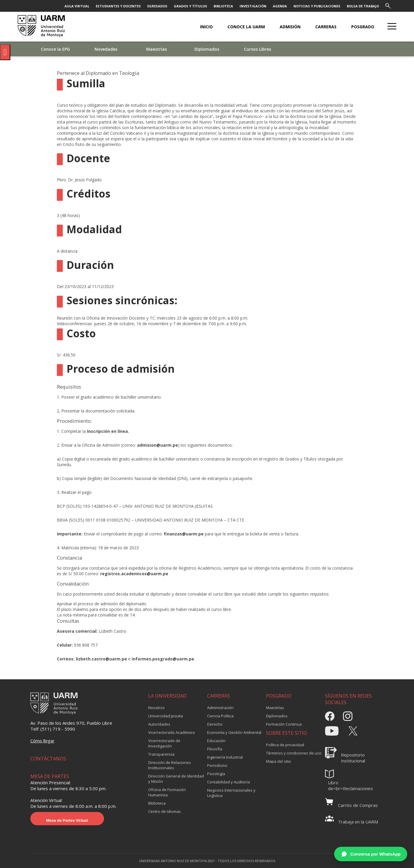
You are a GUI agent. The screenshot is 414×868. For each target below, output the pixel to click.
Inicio (206, 27)
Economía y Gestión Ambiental (234, 732)
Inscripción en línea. (107, 431)
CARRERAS (326, 27)
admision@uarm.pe (157, 445)
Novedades (106, 49)
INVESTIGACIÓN (253, 6)
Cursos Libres (258, 49)
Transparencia (161, 754)
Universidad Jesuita (166, 716)
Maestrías (156, 49)
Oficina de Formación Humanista (167, 792)
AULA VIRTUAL (77, 6)
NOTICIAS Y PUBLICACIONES (317, 6)
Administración (220, 708)
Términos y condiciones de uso (294, 753)
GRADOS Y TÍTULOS (190, 6)
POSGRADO (363, 27)
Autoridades (159, 724)
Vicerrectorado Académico (172, 732)
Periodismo (217, 765)
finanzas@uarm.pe (184, 534)
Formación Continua (284, 724)
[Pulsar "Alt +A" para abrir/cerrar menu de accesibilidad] (5, 52)
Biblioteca (157, 803)
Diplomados (207, 49)
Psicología (216, 774)
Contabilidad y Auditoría (229, 782)
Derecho (215, 724)
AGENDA (280, 6)
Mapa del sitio (279, 761)
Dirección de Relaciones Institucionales (170, 765)
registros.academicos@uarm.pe (134, 574)
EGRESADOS (157, 6)
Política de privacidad (285, 745)
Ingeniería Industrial (225, 757)
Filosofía (215, 749)
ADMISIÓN (290, 27)
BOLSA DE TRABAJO (363, 6)
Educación (216, 741)
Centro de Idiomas (165, 811)
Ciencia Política (220, 716)
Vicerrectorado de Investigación (164, 743)
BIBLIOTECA (223, 6)
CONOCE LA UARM (246, 27)
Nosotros (156, 708)
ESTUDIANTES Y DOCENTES (118, 6)
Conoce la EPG (55, 49)
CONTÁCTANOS (48, 759)
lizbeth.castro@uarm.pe (101, 659)
